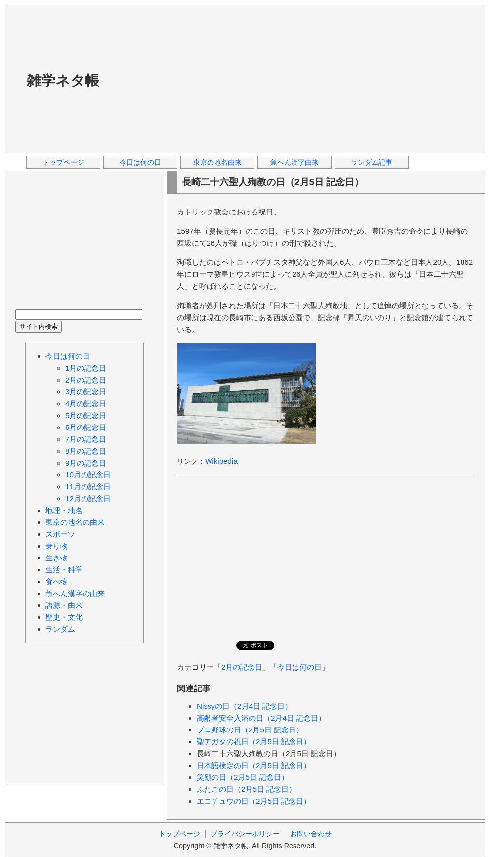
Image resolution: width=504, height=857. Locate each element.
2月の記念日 (242, 667)
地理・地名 (64, 510)
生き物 (57, 558)
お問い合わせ (311, 834)
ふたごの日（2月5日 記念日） (246, 789)
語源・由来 (64, 605)
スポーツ (60, 534)
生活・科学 (64, 570)
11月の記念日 (88, 487)
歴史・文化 (64, 617)
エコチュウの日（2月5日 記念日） (254, 801)
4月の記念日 (86, 404)
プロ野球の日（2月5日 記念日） (250, 730)
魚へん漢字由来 (294, 162)
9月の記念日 (86, 463)
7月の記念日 (86, 439)
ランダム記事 (372, 162)
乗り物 (57, 546)
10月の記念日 (88, 475)
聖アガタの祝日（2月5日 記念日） (254, 742)
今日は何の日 (140, 162)
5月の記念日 (86, 415)
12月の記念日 (88, 498)
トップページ (63, 162)
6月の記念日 (86, 427)
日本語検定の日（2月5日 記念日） (254, 765)
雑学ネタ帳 (63, 81)
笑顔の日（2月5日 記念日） (243, 777)
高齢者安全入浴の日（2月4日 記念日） (261, 718)
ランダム (60, 629)
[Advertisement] (226, 79)
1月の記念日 (86, 368)
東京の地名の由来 (75, 522)
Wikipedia (221, 461)
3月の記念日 (86, 392)
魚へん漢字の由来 (75, 593)
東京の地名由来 (217, 162)
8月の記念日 (86, 451)
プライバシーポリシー (245, 834)
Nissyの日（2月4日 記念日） (244, 706)
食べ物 (57, 581)
